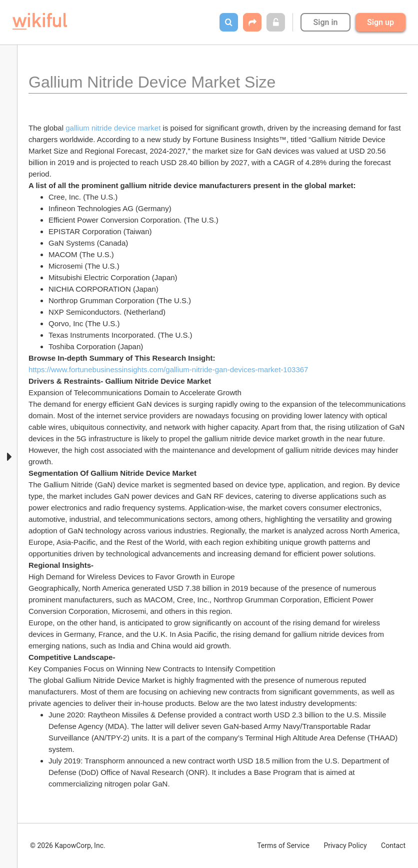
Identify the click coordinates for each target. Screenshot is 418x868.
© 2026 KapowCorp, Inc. (68, 845)
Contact (393, 845)
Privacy (345, 845)
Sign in (325, 22)
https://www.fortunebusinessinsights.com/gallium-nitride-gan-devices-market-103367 (168, 369)
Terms (283, 845)
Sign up (380, 22)
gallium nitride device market (113, 128)
